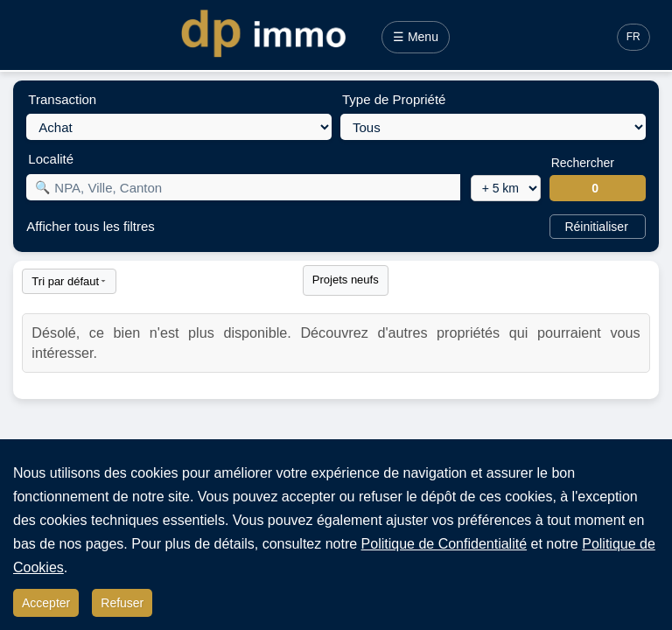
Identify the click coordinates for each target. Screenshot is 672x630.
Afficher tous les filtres (90, 226)
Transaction (62, 99)
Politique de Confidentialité (444, 544)
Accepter (46, 603)
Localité (51, 159)
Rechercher (583, 163)
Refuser (122, 603)
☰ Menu (416, 37)
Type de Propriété (394, 99)
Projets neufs (346, 280)
